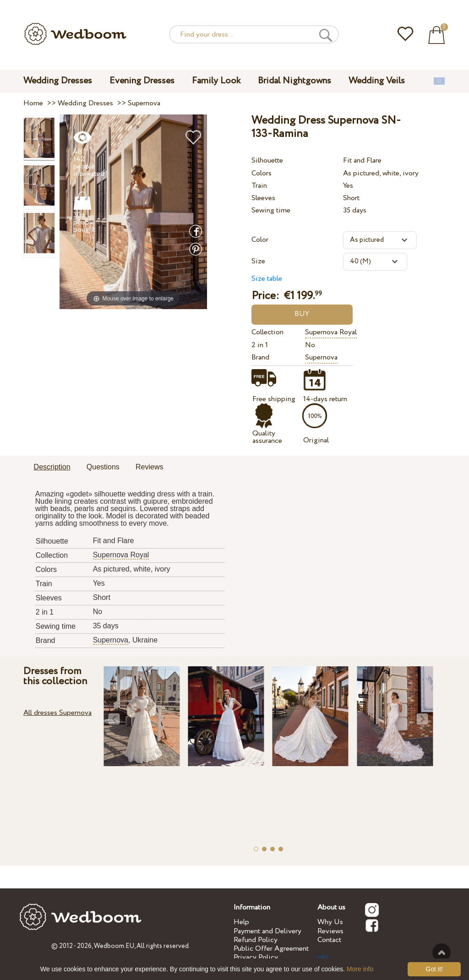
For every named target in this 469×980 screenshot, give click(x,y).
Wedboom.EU (114, 946)
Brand (260, 357)
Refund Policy (256, 940)
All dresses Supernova (57, 713)
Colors (262, 173)
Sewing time (271, 210)
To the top (442, 953)
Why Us (330, 922)
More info (360, 969)
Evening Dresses (142, 81)
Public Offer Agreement (271, 949)
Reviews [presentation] (149, 467)
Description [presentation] (52, 467)
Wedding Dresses (58, 81)
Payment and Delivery (267, 931)
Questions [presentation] (103, 467)
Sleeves (263, 198)
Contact (329, 940)
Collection (267, 332)
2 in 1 (260, 345)
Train (259, 186)
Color (260, 240)
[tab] (52, 468)
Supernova (321, 357)
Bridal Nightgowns (294, 81)
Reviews (330, 931)
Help (241, 922)
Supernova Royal (331, 332)
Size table (267, 279)
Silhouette (267, 161)
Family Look (216, 81)
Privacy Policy (256, 957)
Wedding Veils (377, 81)
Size (258, 261)
